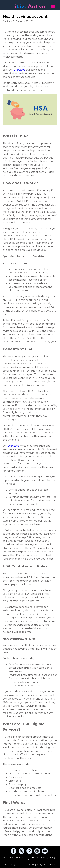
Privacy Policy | (48, 857)
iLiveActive (19, 70)
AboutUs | (9, 857)
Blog (30, 860)
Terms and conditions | (28, 857)
